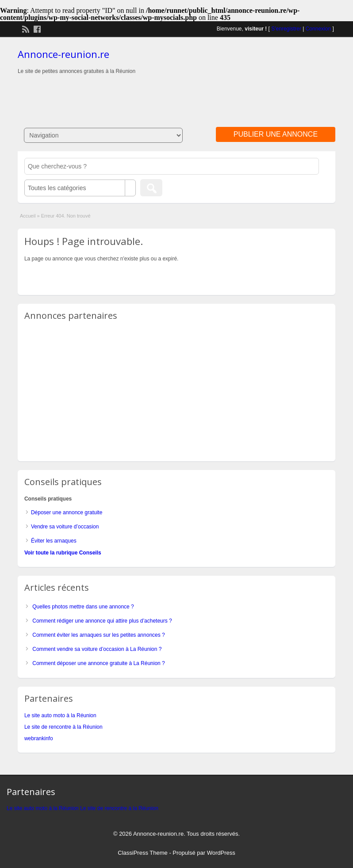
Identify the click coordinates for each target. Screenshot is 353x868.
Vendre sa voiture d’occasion (65, 527)
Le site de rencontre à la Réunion (63, 727)
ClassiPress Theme (142, 853)
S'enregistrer (286, 29)
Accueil (28, 216)
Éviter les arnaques (54, 541)
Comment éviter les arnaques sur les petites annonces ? (99, 635)
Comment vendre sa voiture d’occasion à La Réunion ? (97, 649)
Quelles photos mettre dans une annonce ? (83, 607)
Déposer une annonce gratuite (67, 512)
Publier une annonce (276, 134)
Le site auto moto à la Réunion (60, 715)
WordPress (221, 853)
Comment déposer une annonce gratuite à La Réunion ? (99, 663)
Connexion (318, 29)
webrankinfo (39, 738)
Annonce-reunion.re (63, 54)
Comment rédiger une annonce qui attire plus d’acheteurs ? (102, 621)
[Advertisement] (176, 93)
